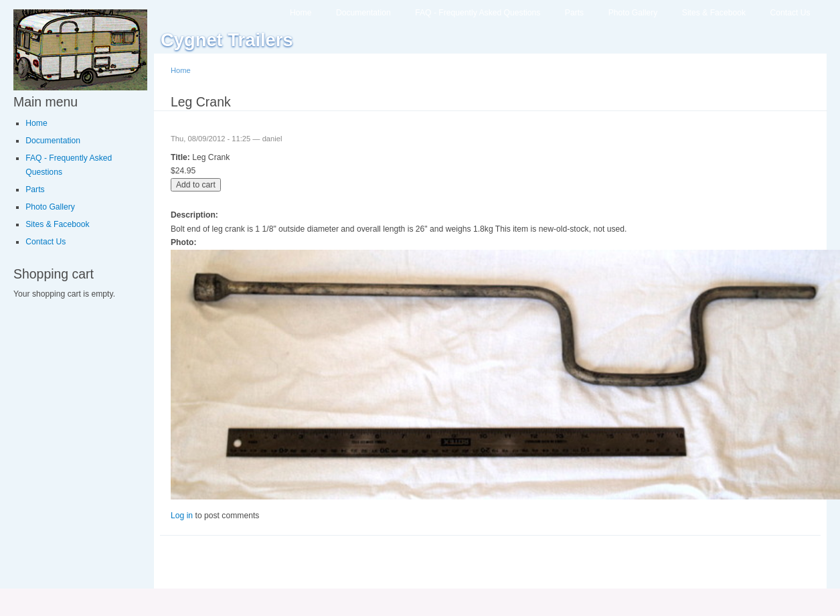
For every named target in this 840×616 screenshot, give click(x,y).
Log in (182, 516)
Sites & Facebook (714, 13)
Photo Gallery (633, 13)
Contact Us (790, 13)
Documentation (363, 13)
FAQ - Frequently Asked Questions (478, 13)
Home (301, 13)
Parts (574, 13)
